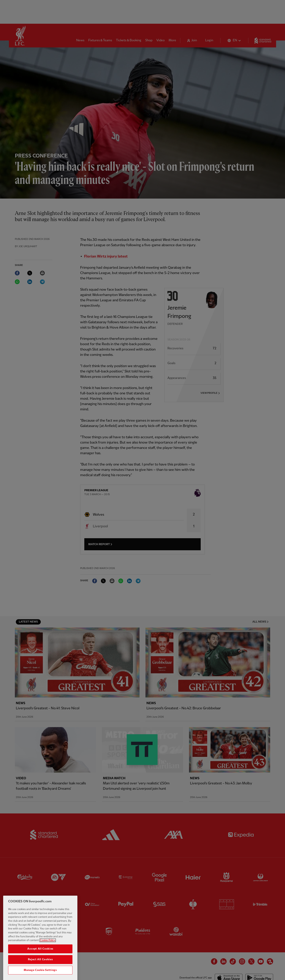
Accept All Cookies (40, 962)
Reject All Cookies (40, 973)
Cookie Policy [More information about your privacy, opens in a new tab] (48, 954)
